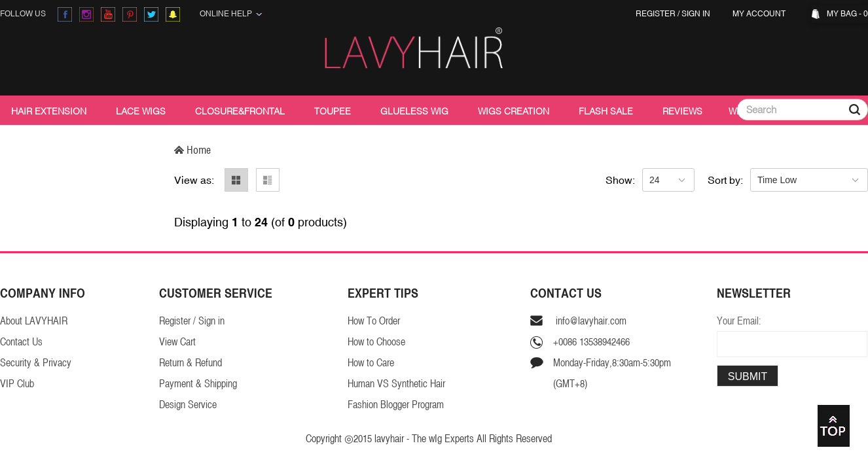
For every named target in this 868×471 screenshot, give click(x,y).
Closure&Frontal (240, 111)
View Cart (177, 342)
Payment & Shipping (198, 384)
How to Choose (376, 342)
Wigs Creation (514, 111)
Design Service (188, 405)
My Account (761, 14)
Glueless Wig (414, 111)
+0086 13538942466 (591, 342)
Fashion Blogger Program (396, 405)
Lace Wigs (141, 111)
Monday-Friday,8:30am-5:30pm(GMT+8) (612, 373)
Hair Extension (49, 111)
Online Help (231, 14)
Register (656, 14)
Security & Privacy (36, 363)
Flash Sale (606, 111)
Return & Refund (190, 363)
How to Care (371, 363)
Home (192, 150)
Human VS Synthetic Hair (396, 384)
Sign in (696, 14)
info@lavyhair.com (590, 321)
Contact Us (21, 342)
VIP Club (17, 384)
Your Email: (739, 321)
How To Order (374, 321)
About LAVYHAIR (34, 321)
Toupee (333, 111)
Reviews (682, 111)
